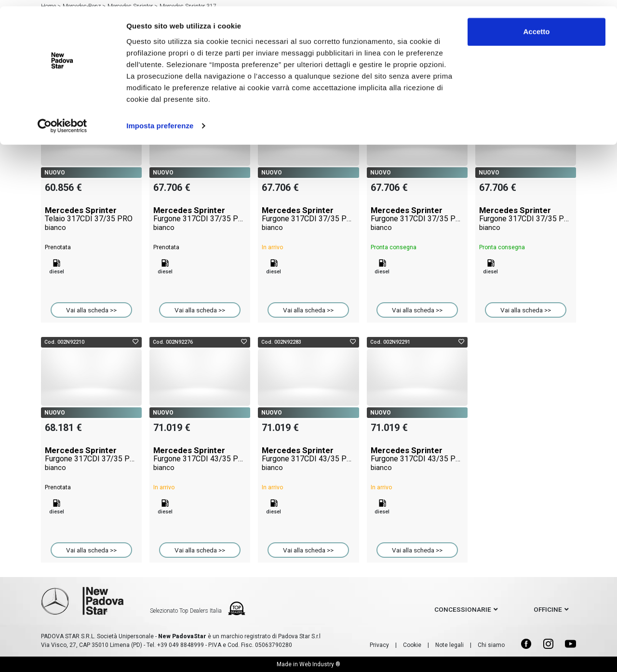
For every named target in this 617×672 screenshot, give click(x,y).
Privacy (379, 645)
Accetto (536, 25)
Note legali (449, 645)
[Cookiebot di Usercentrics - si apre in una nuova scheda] (62, 120)
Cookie (412, 645)
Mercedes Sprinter (91, 219)
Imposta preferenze (160, 119)
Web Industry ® (320, 664)
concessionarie (463, 609)
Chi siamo (491, 645)
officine (548, 609)
